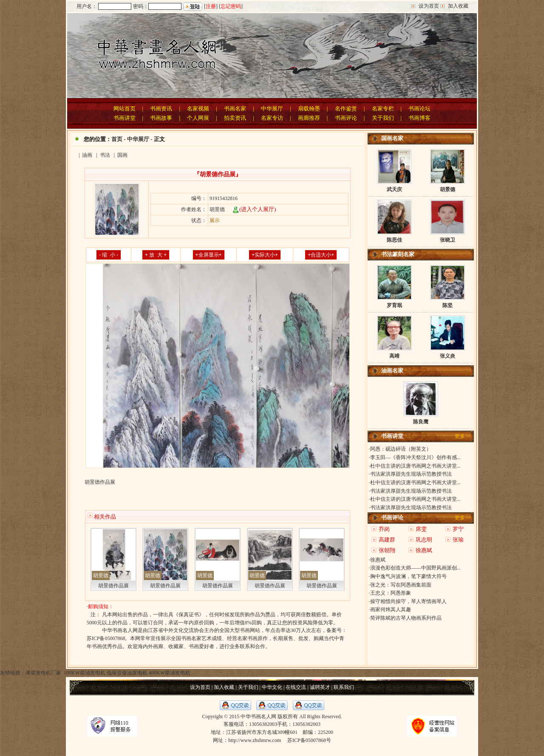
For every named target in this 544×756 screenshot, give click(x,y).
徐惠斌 (424, 550)
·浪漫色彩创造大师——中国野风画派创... (415, 568)
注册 (211, 6)
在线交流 (296, 687)
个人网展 (198, 118)
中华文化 (272, 687)
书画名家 (235, 109)
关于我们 (383, 118)
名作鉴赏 (346, 109)
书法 (105, 155)
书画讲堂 (125, 118)
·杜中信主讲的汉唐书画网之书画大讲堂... (415, 466)
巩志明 (424, 540)
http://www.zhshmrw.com (255, 740)
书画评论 (346, 118)
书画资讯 (161, 109)
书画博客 (419, 118)
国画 (122, 155)
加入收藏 (458, 6)
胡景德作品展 (113, 586)
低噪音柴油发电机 (127, 673)
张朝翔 (387, 550)
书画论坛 (419, 109)
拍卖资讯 (235, 118)
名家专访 (272, 118)
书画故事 (161, 118)
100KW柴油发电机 (84, 673)
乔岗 (384, 529)
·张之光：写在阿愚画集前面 (400, 585)
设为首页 (429, 6)
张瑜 (458, 540)
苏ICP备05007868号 (309, 740)
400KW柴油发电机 (170, 673)
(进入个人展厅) (254, 209)
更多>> (463, 436)
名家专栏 (383, 109)
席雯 (421, 529)
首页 (117, 139)
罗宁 (458, 529)
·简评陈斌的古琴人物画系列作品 (405, 618)
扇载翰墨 (309, 109)
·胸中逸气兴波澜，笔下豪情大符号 (408, 576)
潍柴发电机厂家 (43, 673)
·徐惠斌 (377, 560)
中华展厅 (272, 109)
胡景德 (101, 575)
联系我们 (344, 687)
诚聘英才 (320, 687)
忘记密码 (231, 6)
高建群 (387, 540)
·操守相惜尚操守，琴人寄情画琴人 (408, 601)
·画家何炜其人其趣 (390, 609)
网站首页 (125, 109)
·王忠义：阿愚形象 (390, 593)
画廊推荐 (309, 118)
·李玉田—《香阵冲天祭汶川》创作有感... (415, 457)
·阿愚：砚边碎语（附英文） (400, 449)
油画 (87, 155)
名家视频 (198, 109)
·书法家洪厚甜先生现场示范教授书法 (410, 474)
